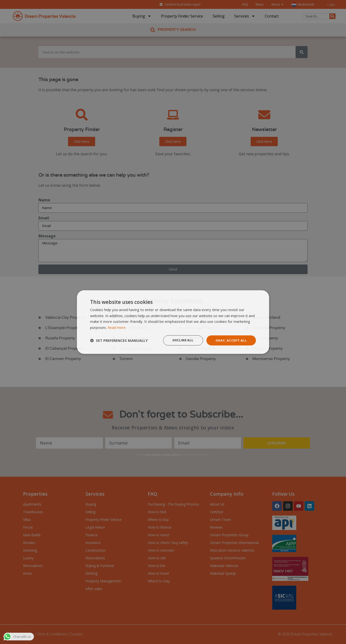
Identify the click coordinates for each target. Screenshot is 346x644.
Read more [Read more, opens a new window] (117, 327)
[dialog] (173, 322)
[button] (119, 340)
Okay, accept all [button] (230, 340)
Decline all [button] (181, 340)
